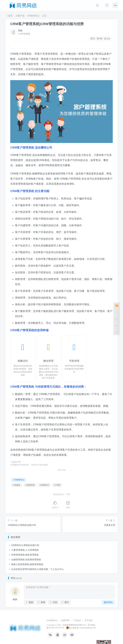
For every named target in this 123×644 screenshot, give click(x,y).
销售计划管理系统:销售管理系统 (27, 564)
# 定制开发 (30, 485)
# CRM (57, 485)
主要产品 (20, 16)
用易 (20, 31)
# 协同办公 (44, 485)
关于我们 (89, 620)
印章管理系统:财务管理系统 (25, 555)
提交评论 (108, 602)
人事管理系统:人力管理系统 (25, 550)
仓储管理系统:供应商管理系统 (26, 560)
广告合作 (77, 620)
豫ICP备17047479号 (55, 628)
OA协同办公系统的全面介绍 (25, 545)
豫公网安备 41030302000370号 (81, 628)
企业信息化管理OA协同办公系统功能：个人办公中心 (37, 569)
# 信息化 (16, 485)
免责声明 (65, 620)
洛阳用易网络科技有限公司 (74, 625)
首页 (10, 16)
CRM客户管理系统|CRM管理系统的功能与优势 (47, 24)
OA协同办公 (33, 16)
